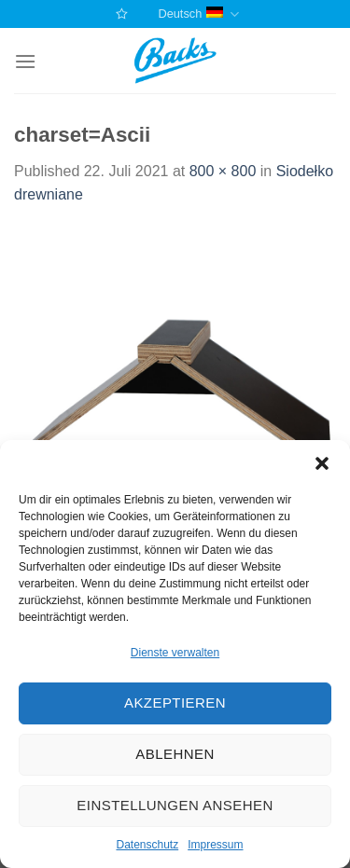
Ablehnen (175, 754)
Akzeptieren (175, 703)
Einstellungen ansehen (175, 805)
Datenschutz (147, 845)
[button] (322, 463)
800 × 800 (223, 171)
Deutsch (198, 14)
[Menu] (25, 61)
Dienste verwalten (175, 653)
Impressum (215, 845)
